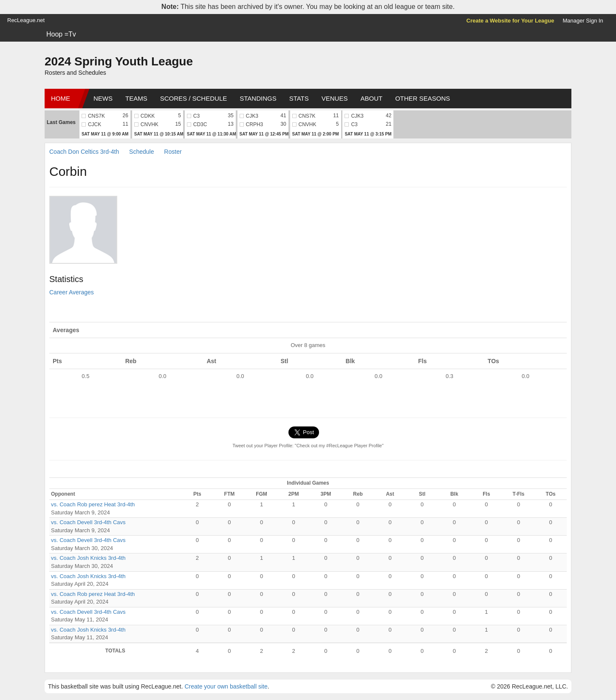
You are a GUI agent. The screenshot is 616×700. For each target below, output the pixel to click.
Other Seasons (422, 98)
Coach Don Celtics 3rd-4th (84, 152)
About (371, 98)
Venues (335, 98)
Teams (136, 98)
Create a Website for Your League (510, 21)
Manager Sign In (583, 21)
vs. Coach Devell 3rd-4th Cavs (88, 522)
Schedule (141, 152)
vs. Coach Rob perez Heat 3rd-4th (93, 504)
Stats (299, 98)
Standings (258, 98)
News (103, 98)
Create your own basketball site (226, 686)
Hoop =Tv (61, 34)
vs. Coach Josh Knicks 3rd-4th (88, 558)
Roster (173, 152)
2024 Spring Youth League (119, 61)
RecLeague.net (26, 20)
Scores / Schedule (194, 98)
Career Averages (72, 292)
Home (61, 98)
